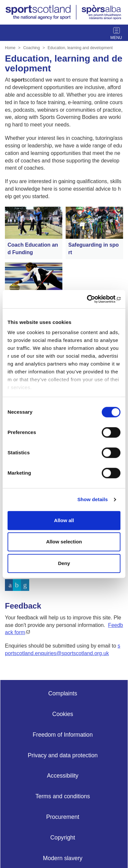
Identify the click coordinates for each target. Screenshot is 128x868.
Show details (93, 499)
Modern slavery (63, 858)
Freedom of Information (63, 735)
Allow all (64, 520)
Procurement (63, 817)
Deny (64, 563)
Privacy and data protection (63, 755)
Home (10, 48)
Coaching (32, 48)
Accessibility (63, 776)
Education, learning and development (80, 48)
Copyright (63, 838)
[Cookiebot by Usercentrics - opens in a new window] (92, 299)
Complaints (63, 693)
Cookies (63, 714)
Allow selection (64, 542)
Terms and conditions (63, 796)
